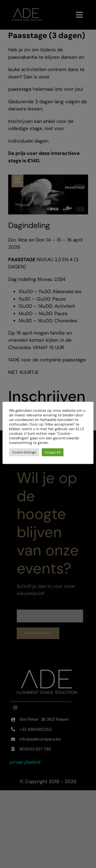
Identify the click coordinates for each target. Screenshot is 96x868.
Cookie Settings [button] (24, 452)
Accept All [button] (53, 452)
